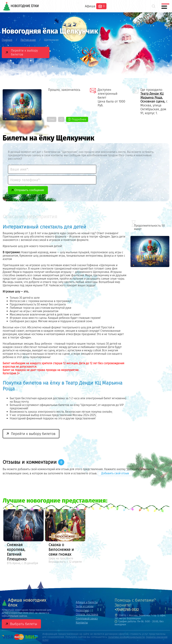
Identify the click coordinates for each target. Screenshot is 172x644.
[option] (23, 538)
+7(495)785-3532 (127, 610)
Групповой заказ (87, 618)
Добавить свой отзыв (115, 473)
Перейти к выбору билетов (24, 52)
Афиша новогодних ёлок (24, 603)
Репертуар (83, 610)
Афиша (90, 6)
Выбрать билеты (24, 624)
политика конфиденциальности (126, 637)
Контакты (82, 623)
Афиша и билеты (87, 602)
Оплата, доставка (87, 614)
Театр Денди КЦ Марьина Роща (152, 96)
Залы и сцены (85, 606)
